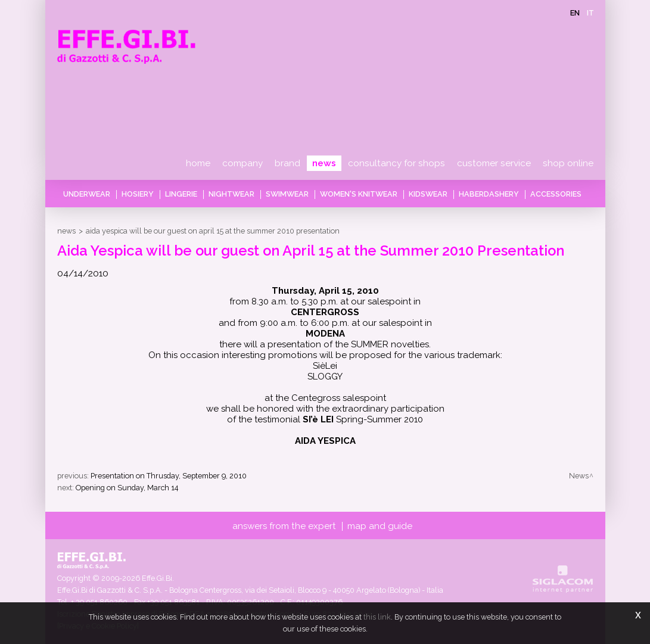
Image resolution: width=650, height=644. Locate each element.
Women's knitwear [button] (359, 194)
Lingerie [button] (181, 194)
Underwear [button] (87, 194)
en (575, 13)
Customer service (494, 163)
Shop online (568, 163)
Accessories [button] (556, 194)
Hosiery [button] (138, 194)
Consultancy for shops (396, 163)
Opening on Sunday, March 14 (127, 488)
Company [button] (242, 163)
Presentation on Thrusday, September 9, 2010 (169, 476)
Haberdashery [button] (489, 194)
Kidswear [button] (428, 194)
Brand (287, 163)
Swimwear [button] (287, 194)
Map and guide (380, 526)
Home (198, 163)
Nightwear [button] (231, 194)
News (324, 163)
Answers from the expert (284, 526)
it (590, 13)
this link (377, 617)
